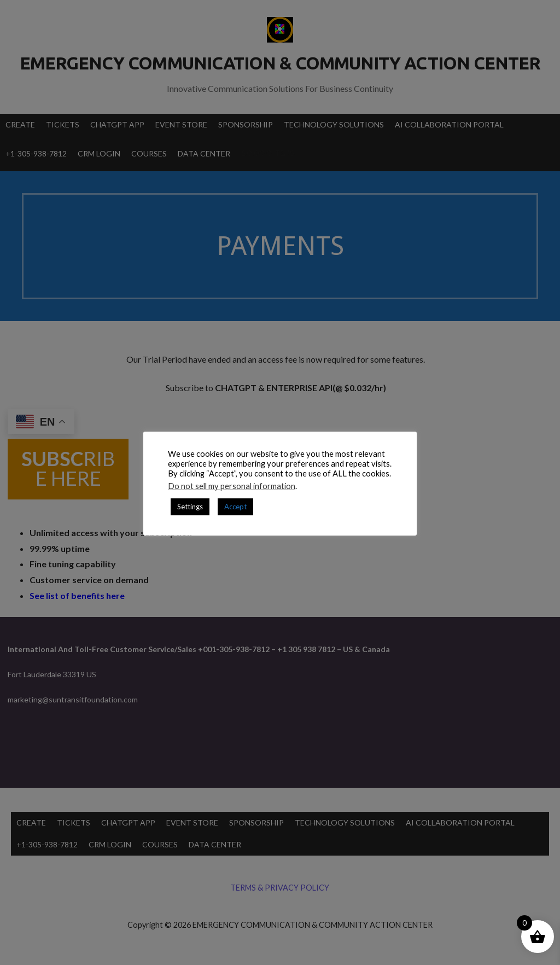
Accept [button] (235, 507)
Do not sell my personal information (232, 486)
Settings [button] (190, 507)
